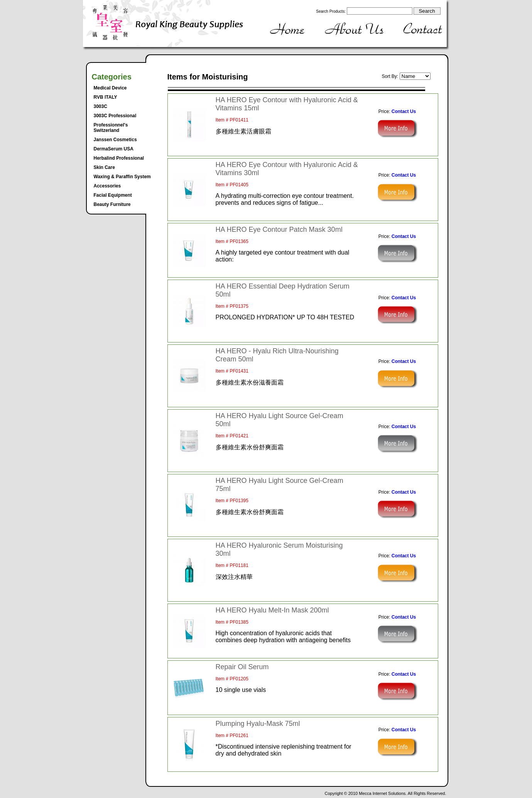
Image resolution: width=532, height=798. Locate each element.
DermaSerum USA (114, 149)
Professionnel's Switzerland (111, 128)
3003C (100, 106)
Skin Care (104, 167)
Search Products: (331, 11)
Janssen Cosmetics (115, 140)
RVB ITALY (106, 97)
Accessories (107, 186)
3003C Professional (115, 116)
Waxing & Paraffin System (122, 177)
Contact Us (404, 111)
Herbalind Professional (119, 158)
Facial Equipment (113, 195)
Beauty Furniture (112, 204)
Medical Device (110, 88)
